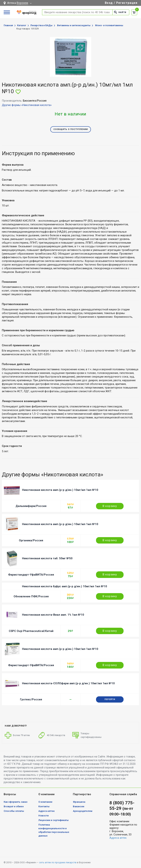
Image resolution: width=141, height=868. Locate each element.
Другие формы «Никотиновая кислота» (27, 105)
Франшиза (79, 802)
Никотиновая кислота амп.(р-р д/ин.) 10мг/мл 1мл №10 (60, 490)
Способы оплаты (14, 811)
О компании (45, 802)
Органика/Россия (31, 540)
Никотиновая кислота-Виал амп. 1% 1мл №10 (53, 615)
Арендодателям (83, 811)
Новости (44, 816)
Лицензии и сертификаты (54, 820)
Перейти (110, 699)
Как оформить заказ (16, 802)
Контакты (44, 806)
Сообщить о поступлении (71, 129)
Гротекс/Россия (31, 699)
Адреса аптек (46, 811)
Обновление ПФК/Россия (31, 596)
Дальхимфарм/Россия (31, 506)
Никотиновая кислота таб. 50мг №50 (47, 558)
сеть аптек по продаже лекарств (58, 862)
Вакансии (79, 806)
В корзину (110, 506)
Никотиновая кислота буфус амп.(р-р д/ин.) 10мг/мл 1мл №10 (65, 586)
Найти (120, 12)
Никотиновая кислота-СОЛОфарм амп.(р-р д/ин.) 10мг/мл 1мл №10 (68, 683)
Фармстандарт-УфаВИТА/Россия (31, 575)
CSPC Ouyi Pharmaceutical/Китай (31, 631)
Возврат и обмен (14, 806)
